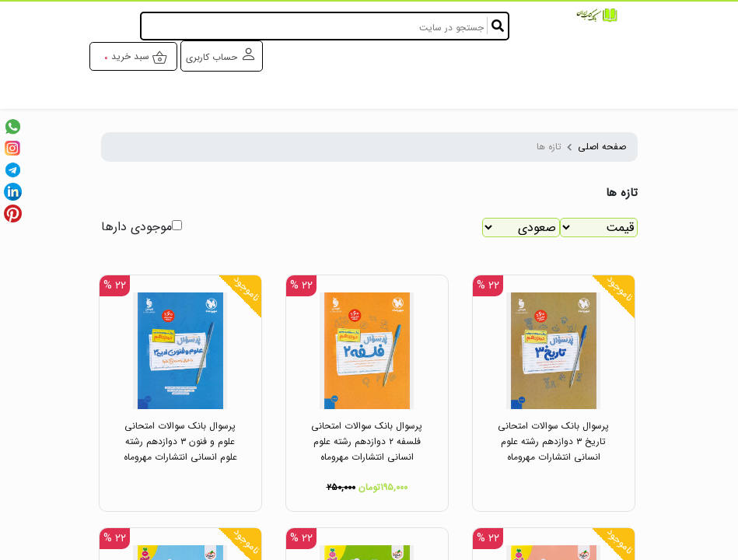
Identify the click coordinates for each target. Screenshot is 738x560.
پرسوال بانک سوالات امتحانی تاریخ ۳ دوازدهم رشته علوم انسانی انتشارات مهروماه (553, 441)
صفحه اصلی (602, 147)
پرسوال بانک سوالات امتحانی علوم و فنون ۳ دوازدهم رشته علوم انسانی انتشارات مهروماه (180, 441)
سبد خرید (140, 57)
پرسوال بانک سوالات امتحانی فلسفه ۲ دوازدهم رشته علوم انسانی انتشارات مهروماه (367, 441)
